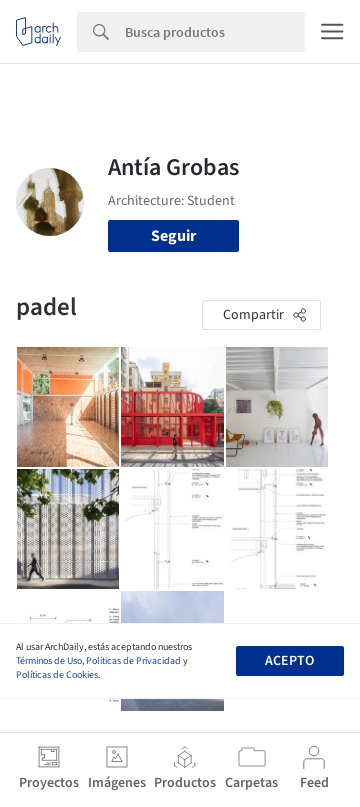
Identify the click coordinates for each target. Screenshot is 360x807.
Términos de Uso (49, 661)
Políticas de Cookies (57, 675)
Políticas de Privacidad (133, 661)
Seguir (173, 236)
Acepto (289, 661)
